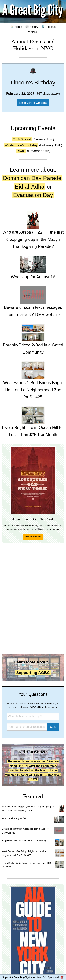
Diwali (21, 151)
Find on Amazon (33, 537)
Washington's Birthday (21, 145)
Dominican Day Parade (32, 178)
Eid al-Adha (30, 187)
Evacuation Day (33, 195)
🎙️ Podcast (48, 27)
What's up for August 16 (14, 818)
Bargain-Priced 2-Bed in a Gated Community (24, 841)
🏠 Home (16, 27)
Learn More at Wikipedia (33, 103)
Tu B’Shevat (22, 139)
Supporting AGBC (33, 673)
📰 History (32, 27)
